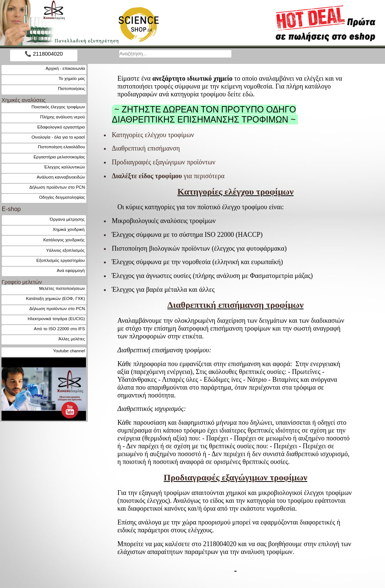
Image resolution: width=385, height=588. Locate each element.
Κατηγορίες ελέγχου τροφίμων (153, 135)
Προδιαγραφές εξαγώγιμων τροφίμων (235, 477)
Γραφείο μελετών (22, 282)
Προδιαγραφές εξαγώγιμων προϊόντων (164, 162)
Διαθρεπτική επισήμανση (146, 148)
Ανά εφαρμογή (71, 270)
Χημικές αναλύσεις (24, 100)
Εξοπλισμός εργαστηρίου (60, 260)
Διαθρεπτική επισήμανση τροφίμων (235, 305)
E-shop (11, 209)
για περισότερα (168, 176)
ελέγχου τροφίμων (236, 192)
